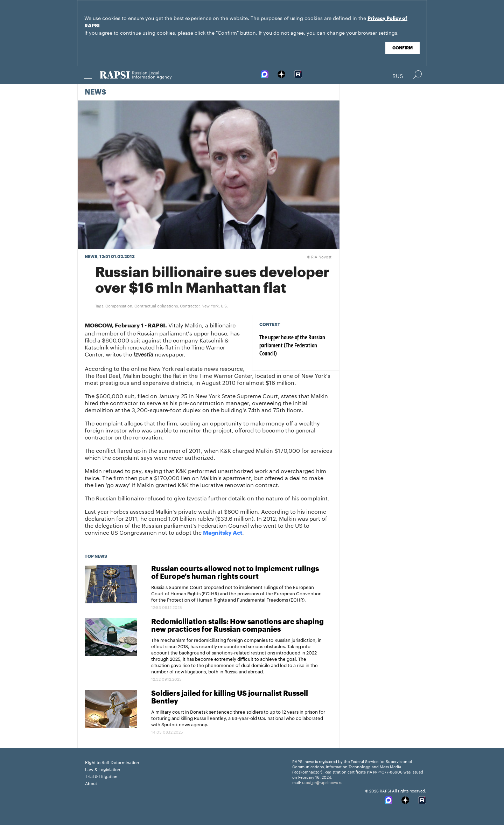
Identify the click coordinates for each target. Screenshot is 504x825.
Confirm (402, 48)
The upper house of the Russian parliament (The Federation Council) (292, 346)
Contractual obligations (156, 305)
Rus (398, 75)
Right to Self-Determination (112, 762)
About (91, 783)
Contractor (190, 305)
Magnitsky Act (223, 533)
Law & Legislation (103, 769)
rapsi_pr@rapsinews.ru (322, 782)
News (95, 92)
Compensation (119, 305)
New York (210, 305)
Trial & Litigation (101, 776)
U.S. (224, 305)
